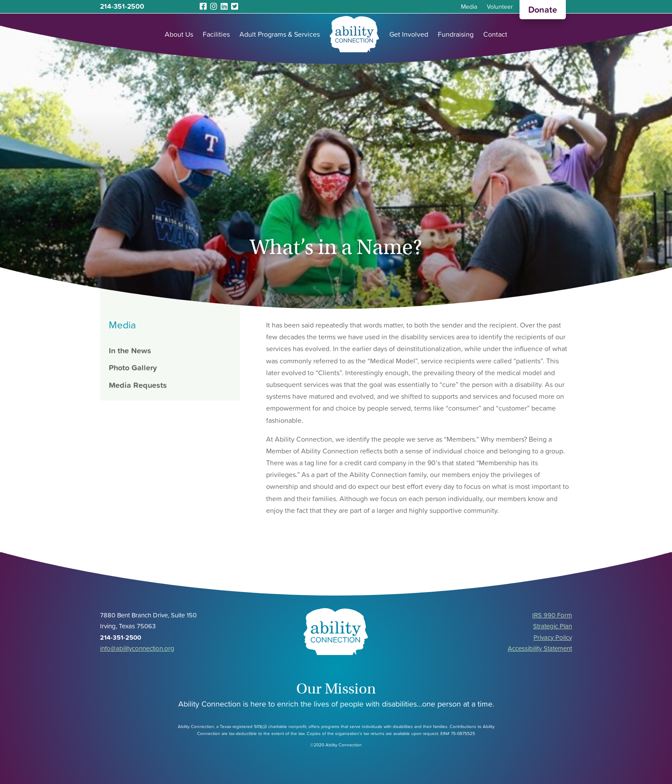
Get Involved (409, 34)
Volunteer (500, 7)
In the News (130, 350)
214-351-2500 (122, 6)
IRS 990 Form (552, 615)
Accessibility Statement (540, 648)
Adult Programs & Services (280, 34)
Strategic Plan (552, 626)
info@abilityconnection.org (137, 648)
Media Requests (138, 385)
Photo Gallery (133, 368)
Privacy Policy (553, 637)
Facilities (216, 34)
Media (469, 7)
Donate (543, 10)
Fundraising (456, 34)
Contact (495, 34)
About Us (179, 34)
